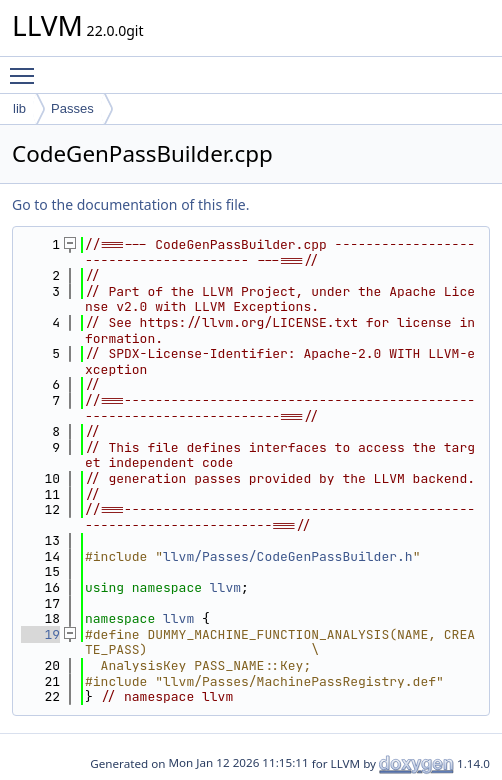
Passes (72, 108)
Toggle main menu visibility (27, 67)
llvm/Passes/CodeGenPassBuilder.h (288, 556)
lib (19, 108)
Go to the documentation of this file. (130, 204)
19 (40, 634)
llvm (225, 587)
